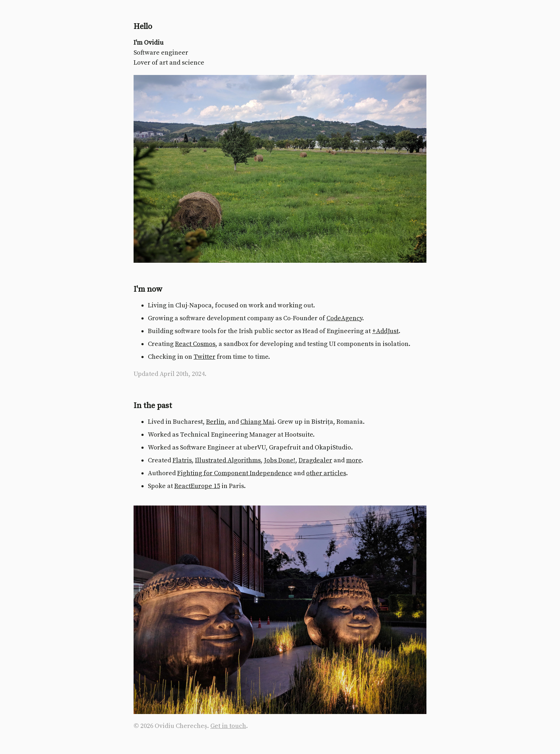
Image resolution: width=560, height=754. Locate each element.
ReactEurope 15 (197, 486)
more (354, 460)
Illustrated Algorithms (228, 460)
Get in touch (228, 726)
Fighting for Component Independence (235, 473)
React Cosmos (195, 344)
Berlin (215, 422)
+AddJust (385, 331)
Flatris (182, 460)
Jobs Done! (280, 460)
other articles (326, 473)
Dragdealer (315, 460)
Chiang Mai (257, 422)
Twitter (204, 357)
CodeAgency (344, 318)
